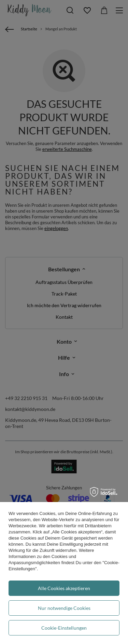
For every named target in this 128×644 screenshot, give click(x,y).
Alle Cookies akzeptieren (64, 588)
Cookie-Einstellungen (64, 628)
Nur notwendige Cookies (64, 608)
